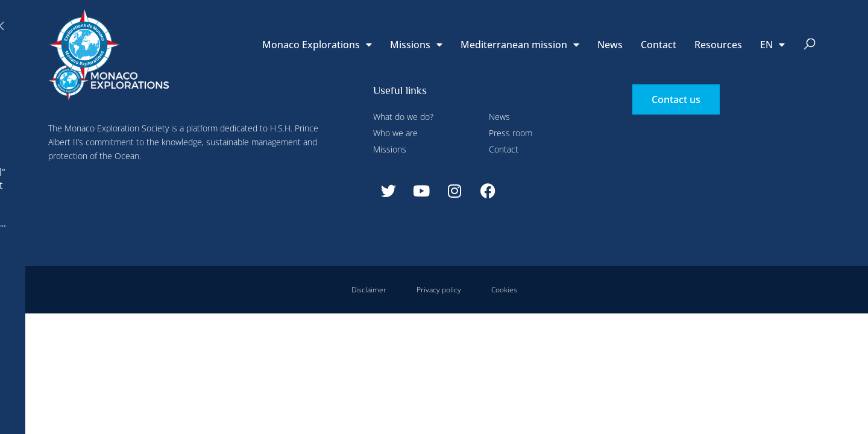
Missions (416, 45)
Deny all (333, 26)
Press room (511, 133)
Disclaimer (369, 290)
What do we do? (403, 117)
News (610, 45)
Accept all (219, 283)
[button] (810, 45)
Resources (718, 45)
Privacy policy (439, 290)
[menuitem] (772, 45)
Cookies (504, 290)
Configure (270, 26)
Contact (659, 45)
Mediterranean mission (520, 45)
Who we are (395, 133)
